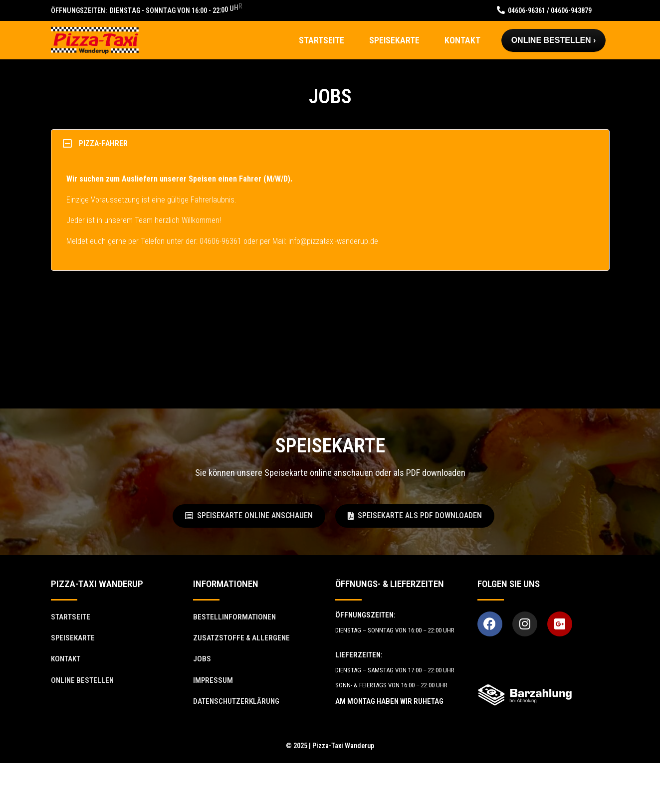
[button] (249, 516)
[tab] (330, 144)
